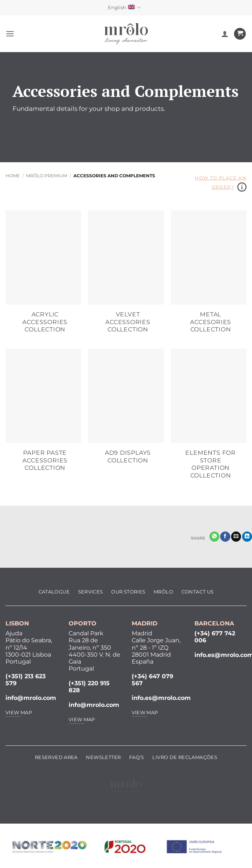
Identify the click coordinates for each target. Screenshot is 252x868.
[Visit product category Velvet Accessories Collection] (126, 276)
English (124, 8)
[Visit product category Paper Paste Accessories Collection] (43, 414)
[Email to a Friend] (236, 537)
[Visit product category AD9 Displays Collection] (126, 411)
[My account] (225, 34)
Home (13, 176)
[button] (10, 34)
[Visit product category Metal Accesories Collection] (209, 276)
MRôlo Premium (47, 176)
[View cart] (240, 34)
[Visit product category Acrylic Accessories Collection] (43, 276)
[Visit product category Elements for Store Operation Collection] (209, 418)
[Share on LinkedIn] (247, 537)
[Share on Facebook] (225, 537)
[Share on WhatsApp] (214, 537)
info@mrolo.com (31, 698)
